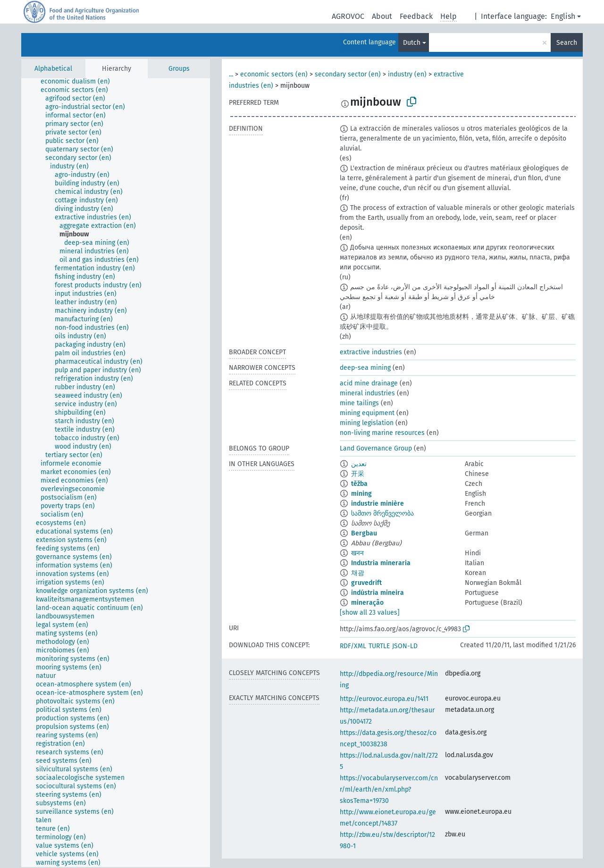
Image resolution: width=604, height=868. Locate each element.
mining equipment (367, 413)
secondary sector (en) (348, 74)
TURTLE (379, 646)
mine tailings (359, 403)
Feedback (416, 16)
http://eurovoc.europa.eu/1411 (384, 699)
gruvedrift (366, 583)
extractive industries (371, 352)
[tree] (116, 473)
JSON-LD (405, 646)
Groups (179, 69)
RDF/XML (353, 646)
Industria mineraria (381, 563)
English (563, 16)
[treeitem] (79, 82)
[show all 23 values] (370, 613)
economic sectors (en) (274, 74)
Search (567, 43)
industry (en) (407, 74)
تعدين (359, 464)
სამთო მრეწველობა (382, 513)
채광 (358, 573)
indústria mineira (377, 593)
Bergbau (364, 533)
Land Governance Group (376, 448)
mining (361, 494)
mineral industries (367, 393)
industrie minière (377, 504)
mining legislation (367, 423)
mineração (367, 603)
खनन (357, 553)
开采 (358, 474)
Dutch (412, 43)
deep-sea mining (365, 368)
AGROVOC (348, 16)
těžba (359, 484)
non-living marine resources (382, 433)
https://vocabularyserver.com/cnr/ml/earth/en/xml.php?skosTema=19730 (389, 789)
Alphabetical (53, 69)
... (231, 74)
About (382, 16)
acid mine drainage (369, 383)
